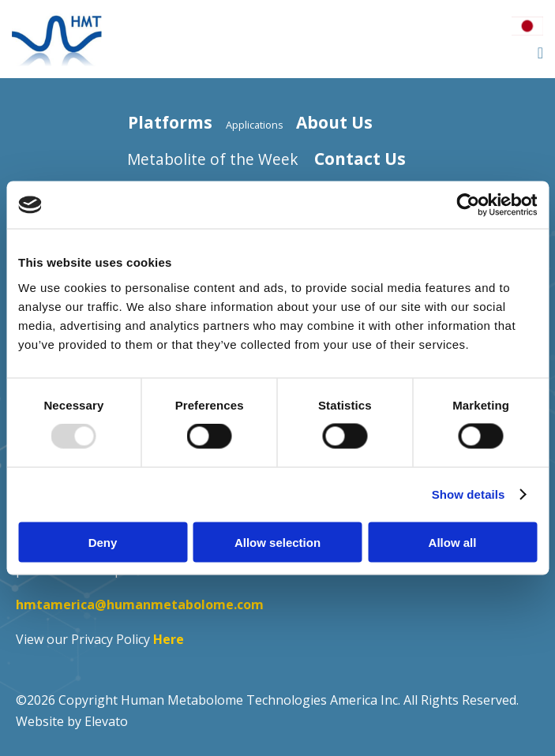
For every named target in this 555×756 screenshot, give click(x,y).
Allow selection (277, 542)
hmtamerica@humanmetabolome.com (140, 604)
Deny (103, 542)
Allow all (453, 542)
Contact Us (360, 159)
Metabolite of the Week (213, 159)
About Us (334, 122)
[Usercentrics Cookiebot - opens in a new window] (468, 205)
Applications (255, 125)
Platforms (170, 122)
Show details (469, 494)
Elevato (106, 721)
